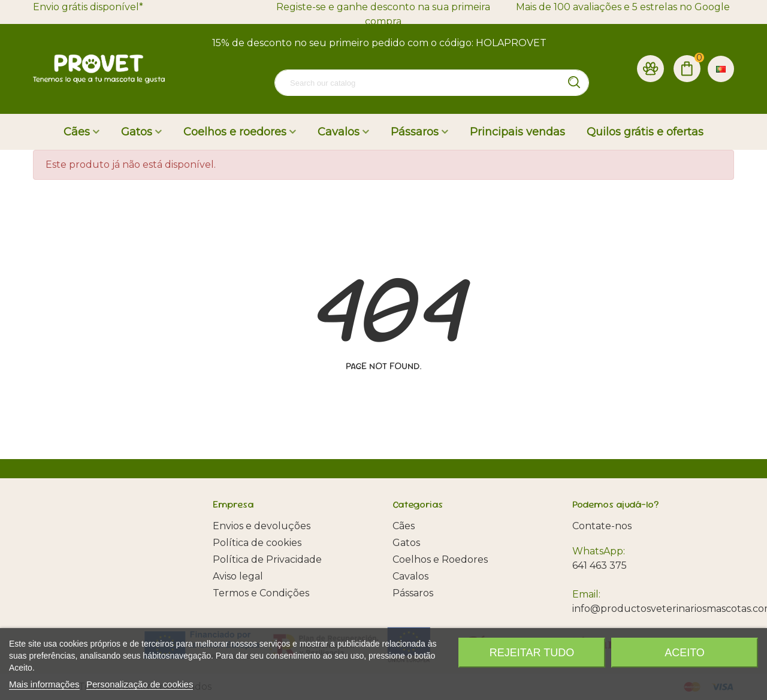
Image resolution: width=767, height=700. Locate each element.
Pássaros (415, 132)
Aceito (685, 653)
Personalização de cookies (140, 684)
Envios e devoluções (262, 526)
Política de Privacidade (267, 559)
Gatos (137, 132)
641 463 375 (600, 565)
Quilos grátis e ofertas (645, 132)
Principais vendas (517, 132)
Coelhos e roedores (235, 132)
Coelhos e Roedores (440, 559)
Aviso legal (238, 576)
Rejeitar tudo (532, 653)
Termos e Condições (261, 593)
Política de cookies (257, 543)
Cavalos (339, 132)
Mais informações (44, 684)
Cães (77, 132)
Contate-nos (602, 526)
